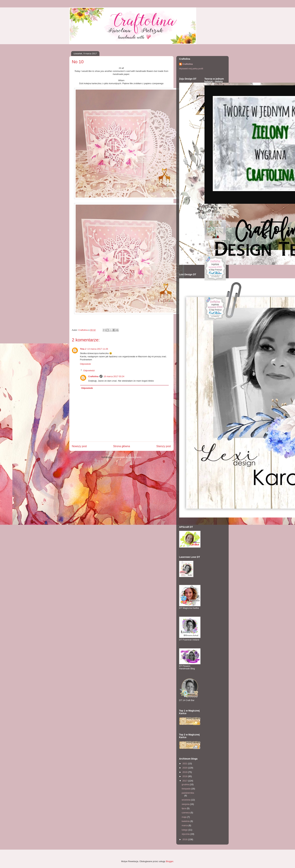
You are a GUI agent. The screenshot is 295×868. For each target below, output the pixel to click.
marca (185, 825)
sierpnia (186, 804)
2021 (185, 764)
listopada (186, 789)
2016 (185, 839)
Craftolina (93, 376)
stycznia (186, 834)
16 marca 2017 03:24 (114, 376)
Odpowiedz (86, 364)
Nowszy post (79, 446)
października (188, 793)
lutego (185, 830)
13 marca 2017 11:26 (98, 349)
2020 (185, 768)
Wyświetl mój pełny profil (191, 69)
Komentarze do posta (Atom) (127, 457)
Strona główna (122, 446)
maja (184, 817)
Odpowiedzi (89, 370)
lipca (184, 808)
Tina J (83, 349)
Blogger (170, 861)
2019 (185, 772)
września (186, 800)
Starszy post (164, 446)
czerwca (186, 813)
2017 (185, 781)
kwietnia (186, 821)
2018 (185, 776)
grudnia (186, 784)
